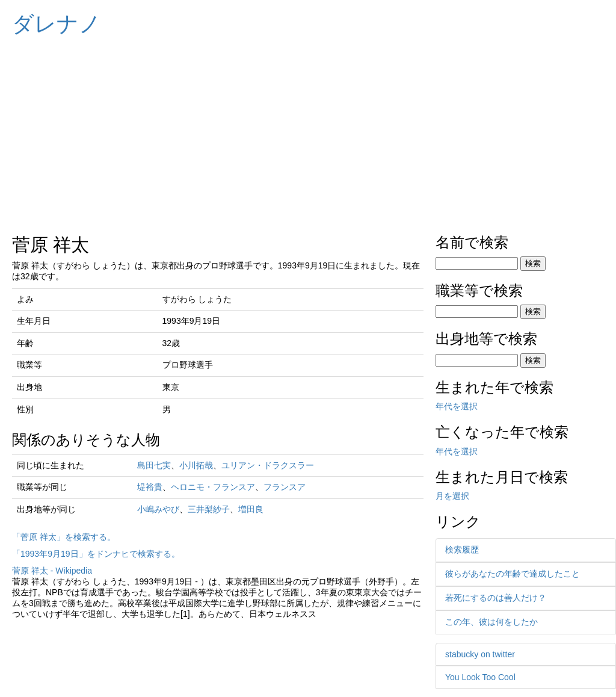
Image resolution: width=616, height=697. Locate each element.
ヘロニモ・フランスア (213, 487)
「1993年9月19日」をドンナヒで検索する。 (96, 554)
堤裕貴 (150, 487)
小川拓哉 (196, 465)
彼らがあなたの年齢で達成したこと (513, 574)
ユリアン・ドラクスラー (268, 465)
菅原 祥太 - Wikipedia (52, 571)
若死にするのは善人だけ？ (496, 598)
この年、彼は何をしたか (491, 622)
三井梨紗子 (209, 509)
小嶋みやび (158, 509)
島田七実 (154, 465)
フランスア (285, 487)
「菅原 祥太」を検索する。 (64, 537)
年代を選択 (457, 406)
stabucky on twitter (480, 654)
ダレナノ (57, 24)
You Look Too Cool (480, 677)
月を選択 (452, 496)
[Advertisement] (308, 132)
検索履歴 (462, 550)
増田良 (251, 509)
